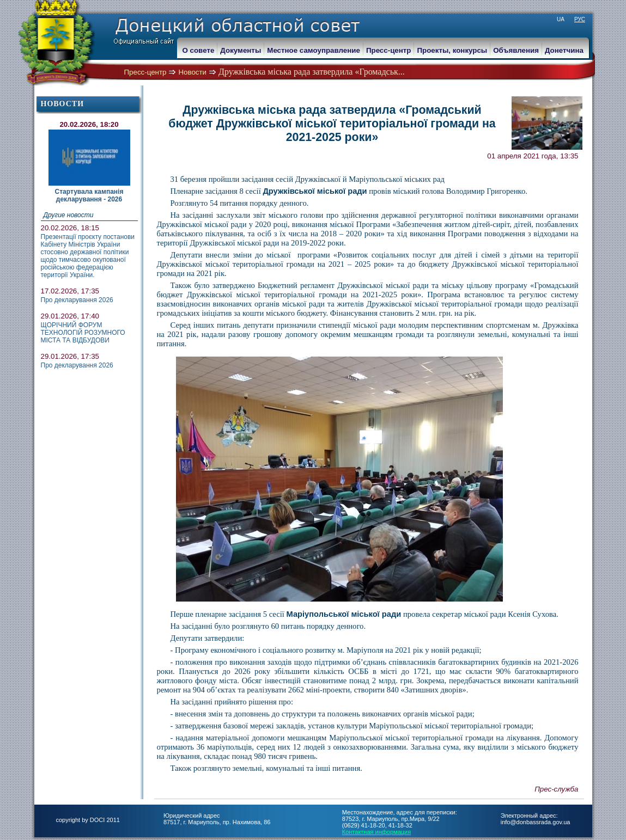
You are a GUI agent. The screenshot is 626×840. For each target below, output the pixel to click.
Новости (192, 72)
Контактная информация (376, 832)
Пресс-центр (145, 72)
